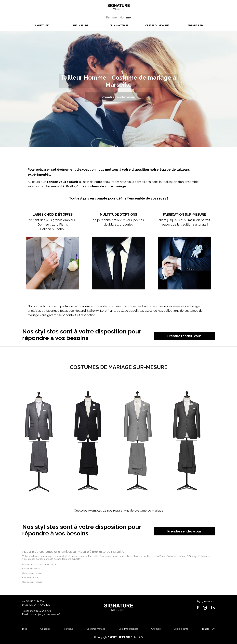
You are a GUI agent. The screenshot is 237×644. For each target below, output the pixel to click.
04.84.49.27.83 (43, 611)
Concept (45, 629)
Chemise (156, 629)
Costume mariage (96, 629)
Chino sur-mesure (31, 578)
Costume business (31, 569)
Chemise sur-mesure (32, 573)
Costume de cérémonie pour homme (40, 564)
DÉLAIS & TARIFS (119, 25)
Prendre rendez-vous (119, 97)
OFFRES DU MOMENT (157, 25)
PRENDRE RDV (196, 25)
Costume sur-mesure (32, 582)
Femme (111, 17)
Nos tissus (68, 629)
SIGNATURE (42, 25)
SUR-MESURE (80, 25)
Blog (25, 629)
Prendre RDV (208, 629)
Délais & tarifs (181, 629)
